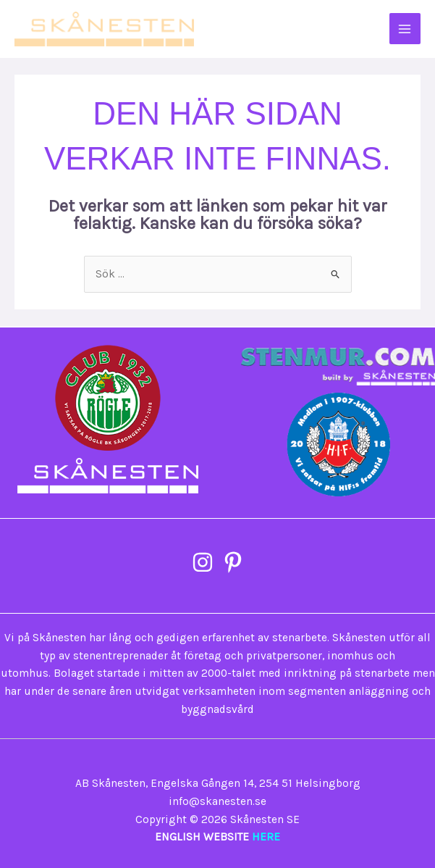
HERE (266, 837)
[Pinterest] (233, 562)
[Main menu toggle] (405, 29)
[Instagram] (203, 562)
